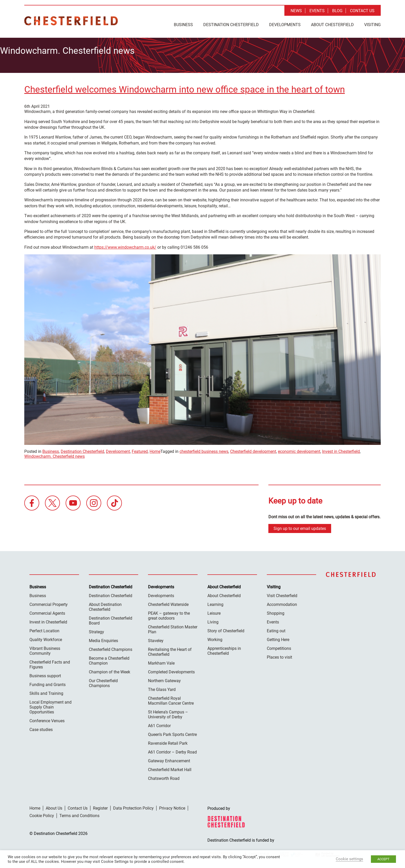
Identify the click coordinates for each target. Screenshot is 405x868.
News (296, 11)
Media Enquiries (103, 639)
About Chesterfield (332, 25)
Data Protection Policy (133, 807)
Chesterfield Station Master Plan (173, 628)
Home (155, 450)
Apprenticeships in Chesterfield (224, 649)
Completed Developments (171, 670)
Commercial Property (49, 603)
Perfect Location (44, 629)
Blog (337, 11)
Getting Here (278, 638)
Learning (215, 603)
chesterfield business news (204, 450)
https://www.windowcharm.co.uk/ (125, 246)
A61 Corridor (159, 724)
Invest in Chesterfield (341, 450)
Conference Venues (47, 719)
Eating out (276, 629)
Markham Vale (161, 662)
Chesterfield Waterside (168, 603)
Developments (285, 25)
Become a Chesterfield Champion (109, 659)
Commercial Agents (47, 612)
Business (183, 25)
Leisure (214, 612)
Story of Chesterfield (226, 629)
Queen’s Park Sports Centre (172, 733)
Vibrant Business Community (45, 649)
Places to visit (279, 656)
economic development (299, 450)
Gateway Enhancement (169, 759)
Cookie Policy (42, 814)
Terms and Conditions (79, 814)
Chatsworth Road (164, 777)
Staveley (156, 639)
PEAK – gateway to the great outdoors (169, 614)
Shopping (276, 612)
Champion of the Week (110, 670)
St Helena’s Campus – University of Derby (168, 713)
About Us (54, 807)
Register (100, 807)
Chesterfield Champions (111, 648)
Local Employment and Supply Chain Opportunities (50, 706)
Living (213, 620)
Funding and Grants (48, 683)
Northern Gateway (164, 679)
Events (317, 11)
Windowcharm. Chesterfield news (54, 455)
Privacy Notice (172, 807)
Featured (140, 450)
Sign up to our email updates (300, 527)
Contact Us (362, 11)
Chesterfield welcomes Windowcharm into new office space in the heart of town (185, 88)
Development (118, 450)
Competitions (279, 647)
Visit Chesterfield (282, 594)
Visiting (372, 25)
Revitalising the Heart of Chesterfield (170, 650)
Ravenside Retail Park (168, 742)
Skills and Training (46, 692)
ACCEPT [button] (383, 859)
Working (215, 638)
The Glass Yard (162, 688)
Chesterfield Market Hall (170, 768)
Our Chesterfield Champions (103, 682)
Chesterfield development (253, 450)
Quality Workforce (46, 638)
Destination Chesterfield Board (111, 619)
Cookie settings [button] (349, 859)
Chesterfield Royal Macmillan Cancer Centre (171, 699)
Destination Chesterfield (71, 21)
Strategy (96, 630)
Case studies (41, 728)
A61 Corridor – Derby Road (172, 751)
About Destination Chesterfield (105, 605)
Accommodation (282, 603)
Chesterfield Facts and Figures (50, 663)
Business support (45, 674)
